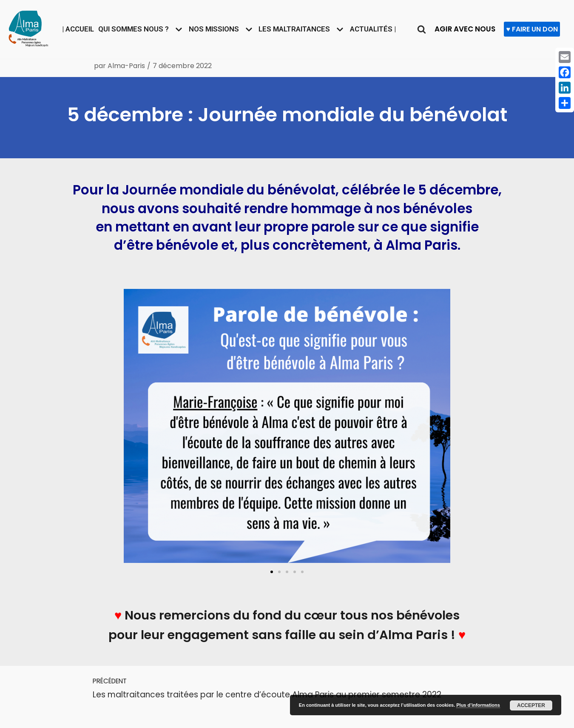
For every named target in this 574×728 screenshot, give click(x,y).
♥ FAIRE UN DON (536, 29)
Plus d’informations (478, 705)
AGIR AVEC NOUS (469, 29)
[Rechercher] (425, 29)
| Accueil (74, 29)
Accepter (531, 705)
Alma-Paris (127, 66)
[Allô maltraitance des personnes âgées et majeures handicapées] (28, 27)
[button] (272, 572)
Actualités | (375, 29)
